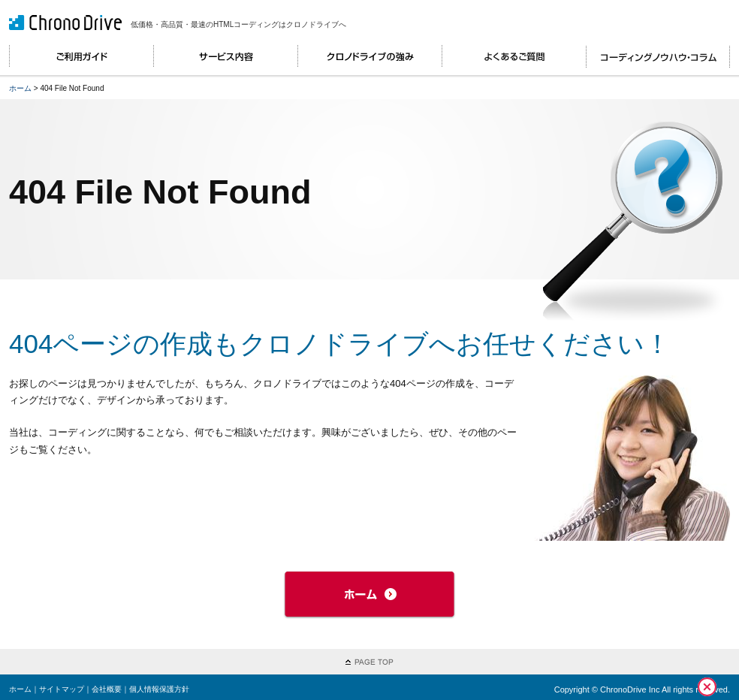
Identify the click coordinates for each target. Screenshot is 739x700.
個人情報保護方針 (159, 689)
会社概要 (107, 689)
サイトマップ (62, 689)
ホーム (20, 88)
